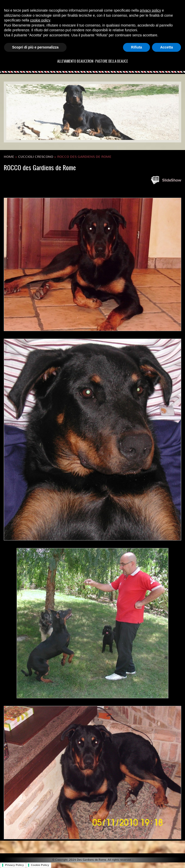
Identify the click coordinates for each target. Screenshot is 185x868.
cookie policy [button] (40, 20)
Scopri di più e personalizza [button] (35, 47)
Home (9, 157)
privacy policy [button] (150, 10)
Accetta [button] (166, 47)
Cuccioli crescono (36, 157)
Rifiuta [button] (137, 47)
